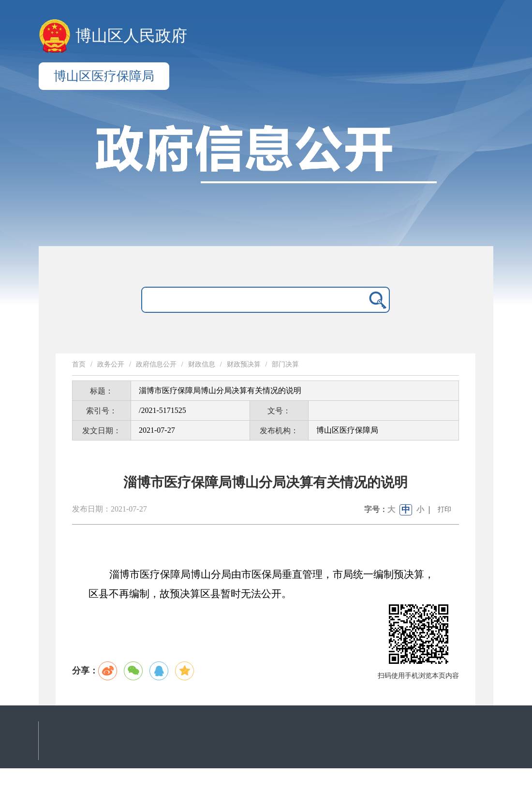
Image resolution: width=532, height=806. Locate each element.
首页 (79, 364)
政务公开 (111, 364)
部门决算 (285, 364)
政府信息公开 (156, 364)
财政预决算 (244, 364)
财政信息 (202, 364)
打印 (444, 509)
